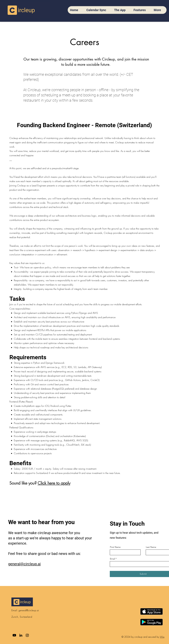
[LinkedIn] (21, 635)
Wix (162, 637)
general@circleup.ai (29, 610)
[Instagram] (27, 635)
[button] (159, 10)
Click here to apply (54, 483)
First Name (115, 547)
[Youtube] (14, 635)
